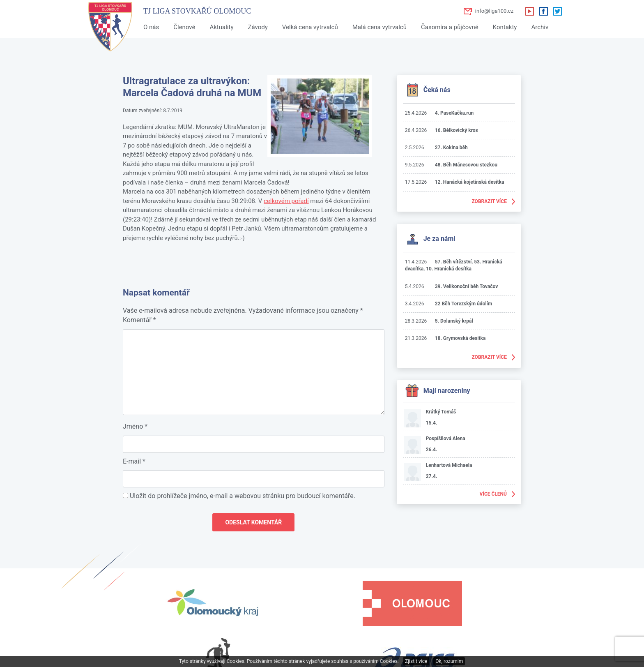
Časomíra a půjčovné (450, 27)
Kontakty (505, 27)
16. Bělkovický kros (457, 130)
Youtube (529, 11)
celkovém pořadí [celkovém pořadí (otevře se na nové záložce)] (286, 201)
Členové (184, 27)
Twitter (557, 11)
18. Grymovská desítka (460, 338)
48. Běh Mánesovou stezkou (466, 165)
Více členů (493, 494)
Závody (258, 27)
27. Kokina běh (451, 148)
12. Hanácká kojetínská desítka (470, 182)
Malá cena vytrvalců (379, 27)
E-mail (134, 461)
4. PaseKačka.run (454, 113)
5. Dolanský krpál (454, 321)
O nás (151, 27)
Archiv (540, 27)
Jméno (135, 426)
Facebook (543, 11)
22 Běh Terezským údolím (464, 304)
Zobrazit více (489, 201)
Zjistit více (416, 661)
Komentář (139, 320)
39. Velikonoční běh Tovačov (467, 286)
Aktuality (221, 27)
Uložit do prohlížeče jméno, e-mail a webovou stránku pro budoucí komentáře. (243, 496)
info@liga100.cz (494, 11)
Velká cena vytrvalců (310, 27)
